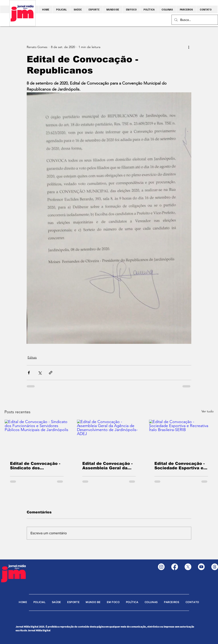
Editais (32, 357)
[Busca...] (194, 20)
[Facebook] (175, 567)
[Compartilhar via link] (51, 373)
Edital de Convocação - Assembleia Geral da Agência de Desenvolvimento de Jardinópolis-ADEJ (107, 466)
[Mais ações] (189, 47)
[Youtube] (201, 567)
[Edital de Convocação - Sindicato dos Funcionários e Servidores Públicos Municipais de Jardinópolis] (37, 438)
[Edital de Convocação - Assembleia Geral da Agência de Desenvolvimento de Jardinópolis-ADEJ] (109, 438)
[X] (188, 567)
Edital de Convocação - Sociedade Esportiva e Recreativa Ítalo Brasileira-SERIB (180, 466)
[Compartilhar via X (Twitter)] (40, 373)
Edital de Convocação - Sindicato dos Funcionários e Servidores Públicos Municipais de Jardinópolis (35, 466)
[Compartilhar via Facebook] (29, 373)
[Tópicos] (215, 567)
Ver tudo (208, 411)
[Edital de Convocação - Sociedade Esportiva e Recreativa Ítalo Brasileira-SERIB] (181, 438)
